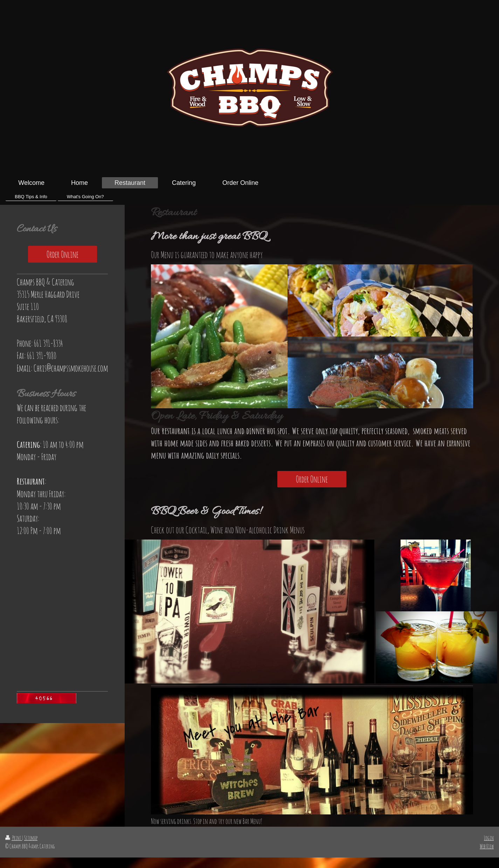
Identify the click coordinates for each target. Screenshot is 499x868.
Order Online (312, 479)
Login (489, 838)
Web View (487, 846)
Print (14, 838)
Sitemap (31, 838)
